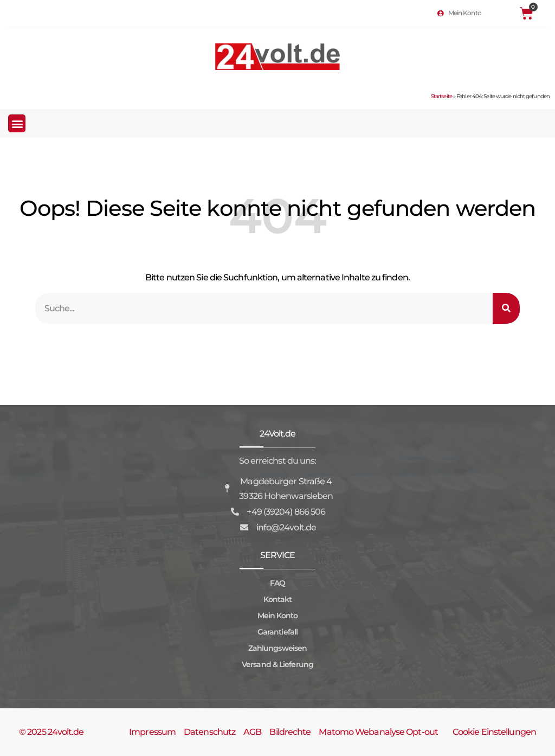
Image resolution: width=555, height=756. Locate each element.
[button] (17, 123)
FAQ (277, 583)
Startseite (441, 96)
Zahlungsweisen (277, 648)
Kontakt (278, 599)
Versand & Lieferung (277, 664)
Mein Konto (278, 616)
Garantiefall (277, 632)
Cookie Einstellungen (494, 732)
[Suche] (506, 308)
